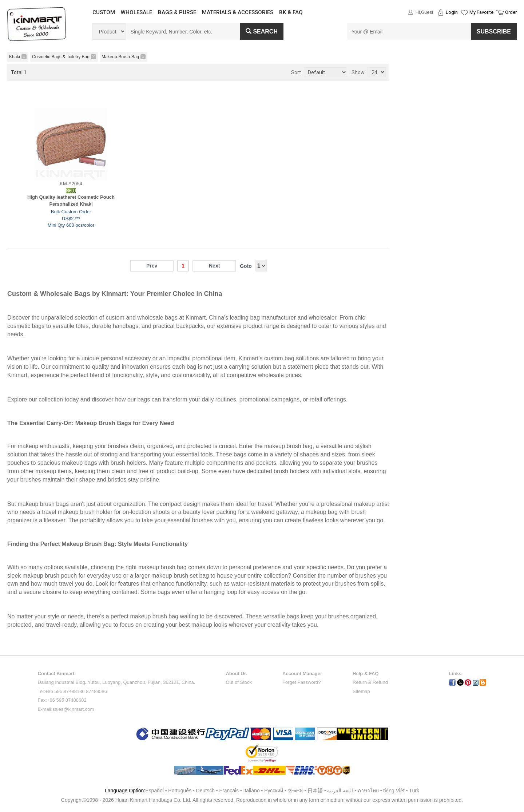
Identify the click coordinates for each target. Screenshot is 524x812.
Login (452, 12)
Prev (152, 266)
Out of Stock (239, 682)
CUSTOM (104, 12)
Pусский (274, 791)
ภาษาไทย (368, 791)
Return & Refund (370, 682)
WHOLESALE (136, 12)
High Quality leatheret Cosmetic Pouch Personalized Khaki (71, 201)
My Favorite (481, 12)
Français (229, 791)
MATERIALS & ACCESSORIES (238, 12)
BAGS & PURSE (177, 12)
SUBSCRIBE (494, 31)
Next (214, 266)
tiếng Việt (394, 791)
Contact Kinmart (56, 674)
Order (511, 12)
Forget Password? (302, 682)
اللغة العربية (341, 791)
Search (262, 31)
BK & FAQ (291, 12)
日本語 (315, 791)
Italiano (252, 791)
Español (154, 791)
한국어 (295, 791)
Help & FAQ (366, 674)
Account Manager (302, 674)
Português (180, 791)
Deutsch (205, 791)
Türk (414, 791)
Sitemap (361, 691)
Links (455, 674)
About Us (236, 674)
